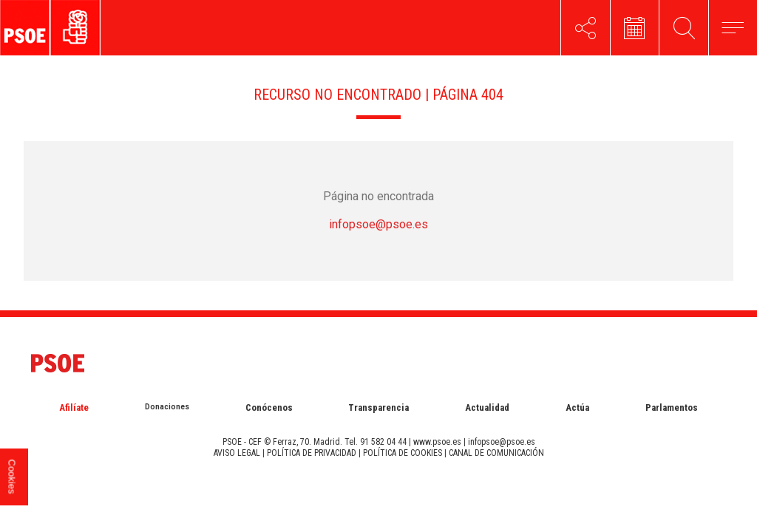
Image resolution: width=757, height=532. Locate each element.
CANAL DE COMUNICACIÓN (496, 453)
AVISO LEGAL (237, 453)
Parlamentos (672, 407)
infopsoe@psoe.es (378, 224)
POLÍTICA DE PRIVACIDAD (312, 453)
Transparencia (378, 407)
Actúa (577, 407)
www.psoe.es (437, 442)
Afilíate (74, 407)
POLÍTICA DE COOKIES (403, 453)
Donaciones (167, 407)
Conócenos (269, 407)
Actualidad (487, 407)
